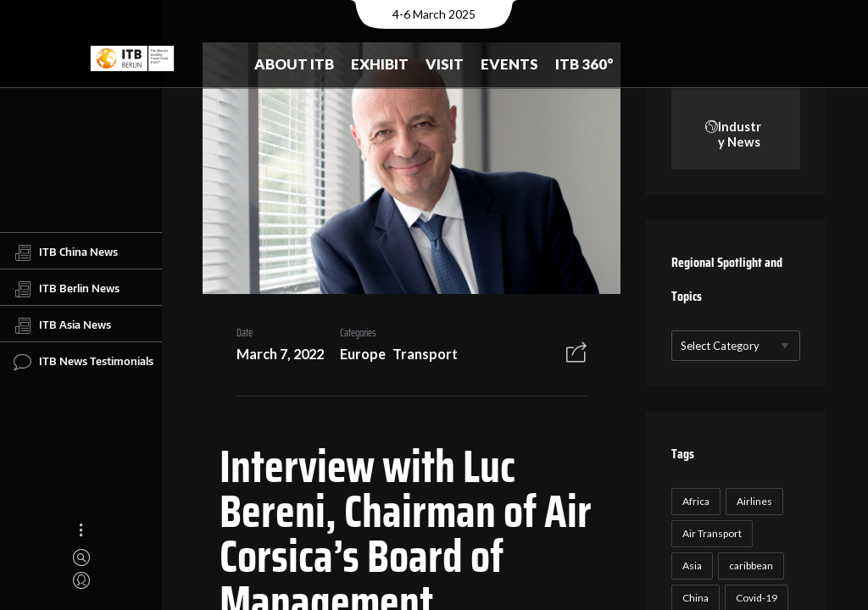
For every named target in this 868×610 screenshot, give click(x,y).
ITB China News (66, 252)
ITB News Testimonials (83, 362)
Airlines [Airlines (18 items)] (754, 501)
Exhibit (380, 64)
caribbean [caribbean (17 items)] (751, 566)
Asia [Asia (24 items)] (692, 566)
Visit (445, 64)
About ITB (294, 64)
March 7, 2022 (280, 354)
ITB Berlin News (67, 289)
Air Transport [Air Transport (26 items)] (712, 533)
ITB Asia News (62, 325)
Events (509, 64)
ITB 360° (584, 64)
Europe (363, 354)
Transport (425, 354)
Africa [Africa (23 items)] (696, 501)
